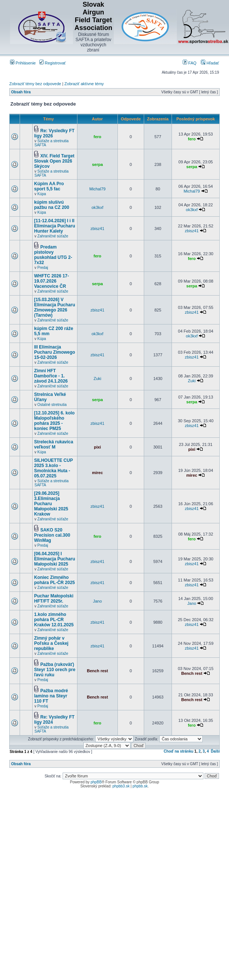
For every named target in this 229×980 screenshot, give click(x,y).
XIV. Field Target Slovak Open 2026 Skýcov (54, 161)
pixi (97, 447)
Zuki (98, 379)
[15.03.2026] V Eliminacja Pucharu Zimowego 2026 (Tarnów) (55, 307)
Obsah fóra (21, 92)
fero (98, 137)
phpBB (96, 782)
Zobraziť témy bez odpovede (35, 84)
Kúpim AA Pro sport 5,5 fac (49, 186)
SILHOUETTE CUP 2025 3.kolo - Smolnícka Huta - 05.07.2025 (53, 468)
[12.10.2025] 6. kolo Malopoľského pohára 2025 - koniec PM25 (54, 421)
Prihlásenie (23, 63)
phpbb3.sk (121, 786)
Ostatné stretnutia (52, 405)
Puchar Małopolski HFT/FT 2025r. (54, 599)
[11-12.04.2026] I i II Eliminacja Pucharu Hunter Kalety (55, 226)
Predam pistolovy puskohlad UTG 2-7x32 (53, 255)
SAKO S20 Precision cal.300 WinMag (52, 535)
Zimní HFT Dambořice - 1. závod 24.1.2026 (51, 376)
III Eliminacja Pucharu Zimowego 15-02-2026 (55, 352)
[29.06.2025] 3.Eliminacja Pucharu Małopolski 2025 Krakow (51, 504)
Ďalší (215, 751)
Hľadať (210, 63)
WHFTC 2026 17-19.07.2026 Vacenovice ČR (52, 281)
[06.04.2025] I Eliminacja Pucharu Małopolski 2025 (55, 559)
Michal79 (97, 189)
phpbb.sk (140, 786)
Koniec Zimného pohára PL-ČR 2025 (54, 580)
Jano (97, 601)
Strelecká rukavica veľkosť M (54, 444)
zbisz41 (97, 229)
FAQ (190, 63)
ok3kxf (97, 207)
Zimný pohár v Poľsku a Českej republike (51, 643)
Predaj (43, 268)
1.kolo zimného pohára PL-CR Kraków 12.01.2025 (54, 620)
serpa (97, 164)
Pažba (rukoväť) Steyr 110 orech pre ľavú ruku (55, 670)
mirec (97, 473)
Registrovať (53, 63)
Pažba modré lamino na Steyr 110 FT (51, 696)
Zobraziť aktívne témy (84, 84)
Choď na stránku (179, 751)
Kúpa (42, 194)
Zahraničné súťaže (53, 236)
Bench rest (97, 671)
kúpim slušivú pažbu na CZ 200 (52, 205)
